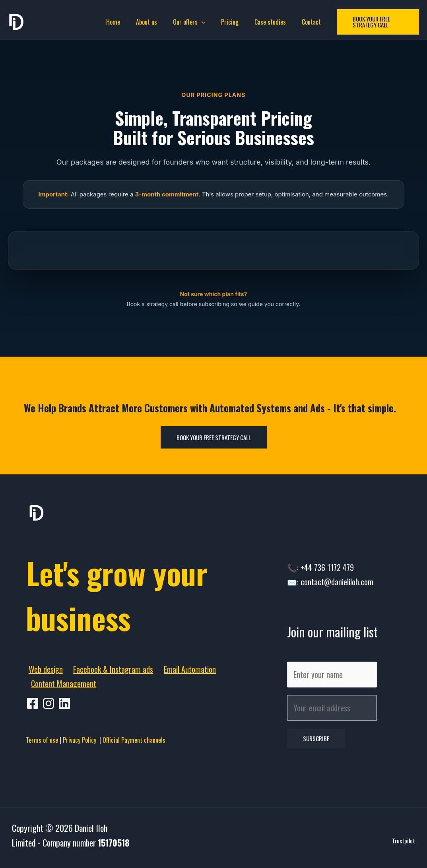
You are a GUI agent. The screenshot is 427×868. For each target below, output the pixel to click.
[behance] (66, 703)
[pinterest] (50, 703)
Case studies (265, 22)
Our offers (191, 22)
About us (151, 22)
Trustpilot (404, 845)
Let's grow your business (135, 592)
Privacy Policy (81, 740)
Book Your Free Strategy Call (214, 437)
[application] (203, 22)
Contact (303, 22)
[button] (373, 22)
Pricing (228, 22)
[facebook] (34, 703)
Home (121, 22)
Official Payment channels (134, 740)
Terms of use (42, 740)
